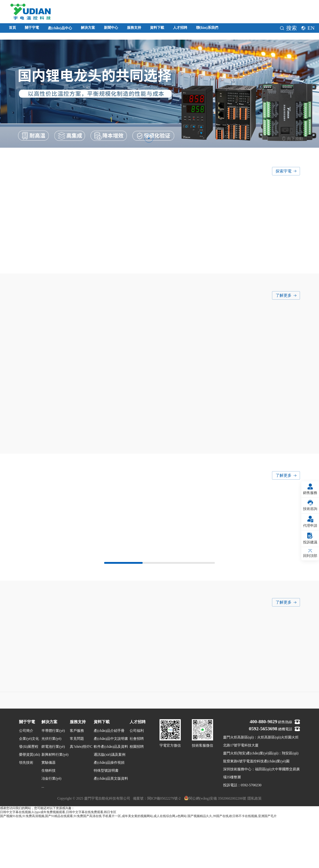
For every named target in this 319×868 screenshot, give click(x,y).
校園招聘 (137, 796)
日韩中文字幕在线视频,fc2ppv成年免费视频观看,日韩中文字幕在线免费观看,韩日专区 (58, 862)
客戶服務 (77, 780)
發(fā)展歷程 (29, 796)
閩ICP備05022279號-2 (164, 848)
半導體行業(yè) (53, 780)
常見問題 (77, 788)
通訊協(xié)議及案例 (109, 804)
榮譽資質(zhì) (29, 804)
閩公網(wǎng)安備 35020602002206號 (215, 848)
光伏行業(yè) (51, 788)
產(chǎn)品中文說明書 (111, 788)
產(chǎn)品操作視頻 (109, 812)
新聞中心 (144, 29)
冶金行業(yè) (51, 828)
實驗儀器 (49, 812)
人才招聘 (234, 29)
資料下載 (204, 29)
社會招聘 (137, 788)
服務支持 (174, 29)
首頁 (14, 29)
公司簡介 (26, 780)
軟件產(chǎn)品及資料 (111, 796)
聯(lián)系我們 (271, 29)
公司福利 (137, 780)
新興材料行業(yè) (55, 804)
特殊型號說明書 (106, 820)
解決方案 (114, 29)
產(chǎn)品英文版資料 (111, 828)
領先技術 (26, 812)
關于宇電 (39, 29)
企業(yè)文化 (29, 788)
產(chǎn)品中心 (76, 29)
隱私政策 (255, 848)
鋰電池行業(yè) (53, 796)
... (43, 836)
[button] (149, 138)
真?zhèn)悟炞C (81, 796)
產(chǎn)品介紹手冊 (109, 780)
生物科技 (49, 820)
